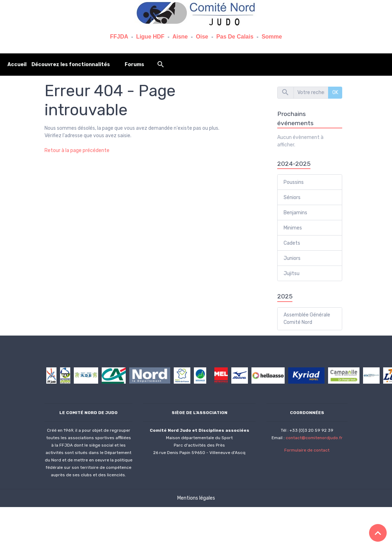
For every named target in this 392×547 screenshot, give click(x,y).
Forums (134, 65)
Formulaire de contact (307, 450)
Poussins (294, 182)
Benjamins (295, 213)
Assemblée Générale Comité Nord (307, 319)
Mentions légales (196, 498)
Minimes (293, 228)
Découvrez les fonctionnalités (71, 65)
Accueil (17, 65)
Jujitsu (292, 273)
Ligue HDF (150, 37)
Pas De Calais (235, 37)
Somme (272, 37)
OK (335, 92)
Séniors (292, 197)
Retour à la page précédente (77, 150)
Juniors (292, 258)
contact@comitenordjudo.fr (314, 438)
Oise (202, 37)
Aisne (180, 37)
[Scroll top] (378, 533)
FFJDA (119, 37)
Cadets (292, 243)
